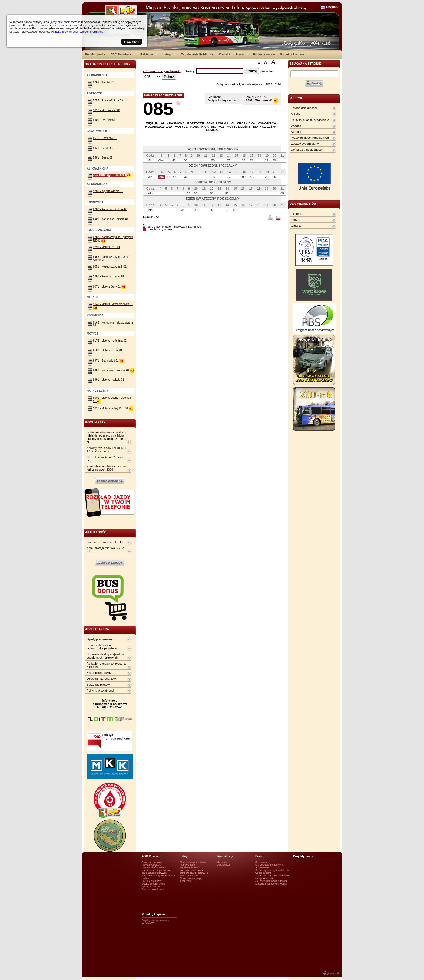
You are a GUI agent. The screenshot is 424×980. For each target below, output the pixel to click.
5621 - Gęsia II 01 (104, 148)
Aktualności (224, 865)
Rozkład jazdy (95, 54)
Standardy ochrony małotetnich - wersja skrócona (273, 877)
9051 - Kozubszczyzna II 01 (110, 267)
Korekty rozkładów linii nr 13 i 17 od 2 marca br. (106, 450)
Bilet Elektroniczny (99, 673)
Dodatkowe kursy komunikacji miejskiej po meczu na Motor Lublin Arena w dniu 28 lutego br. (106, 437)
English (332, 7)
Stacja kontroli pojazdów (193, 862)
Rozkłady (222, 862)
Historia (296, 214)
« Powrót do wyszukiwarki (162, 71)
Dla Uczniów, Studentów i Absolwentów (269, 866)
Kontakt (224, 54)
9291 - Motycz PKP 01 (107, 247)
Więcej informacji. (91, 32)
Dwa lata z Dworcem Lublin (105, 542)
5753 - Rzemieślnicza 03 (108, 100)
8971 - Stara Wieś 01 (108, 361)
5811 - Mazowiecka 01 (107, 110)
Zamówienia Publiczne (197, 54)
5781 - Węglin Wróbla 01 (108, 191)
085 (158, 109)
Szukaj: (190, 71)
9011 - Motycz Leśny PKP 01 (113, 408)
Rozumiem (132, 42)
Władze (296, 126)
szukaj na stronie (305, 64)
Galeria (296, 226)
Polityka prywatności (100, 691)
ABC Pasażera (122, 54)
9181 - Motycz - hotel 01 (108, 350)
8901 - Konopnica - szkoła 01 (111, 219)
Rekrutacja (261, 862)
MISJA (295, 114)
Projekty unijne (264, 54)
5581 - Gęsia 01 (103, 158)
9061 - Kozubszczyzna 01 (109, 276)
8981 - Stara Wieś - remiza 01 (114, 370)
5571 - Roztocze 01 (105, 138)
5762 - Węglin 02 (103, 82)
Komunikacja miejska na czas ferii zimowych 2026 (106, 468)
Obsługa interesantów (101, 679)
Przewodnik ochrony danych (310, 138)
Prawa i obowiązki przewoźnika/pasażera (102, 647)
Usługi (168, 54)
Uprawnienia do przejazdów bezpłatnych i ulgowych (105, 656)
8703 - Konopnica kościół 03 (110, 209)
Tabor (295, 220)
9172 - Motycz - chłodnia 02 (110, 341)
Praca (241, 54)
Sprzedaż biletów (98, 685)
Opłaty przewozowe (100, 639)
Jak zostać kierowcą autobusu (271, 881)
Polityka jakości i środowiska (310, 120)
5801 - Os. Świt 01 (104, 120)
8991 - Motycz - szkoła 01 (109, 380)
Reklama (148, 54)
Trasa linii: (267, 71)
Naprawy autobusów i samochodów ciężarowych (194, 872)
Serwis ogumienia (189, 876)
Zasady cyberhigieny (305, 144)
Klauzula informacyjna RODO (271, 884)
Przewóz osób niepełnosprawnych (190, 866)
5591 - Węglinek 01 (262, 100)
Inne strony (225, 856)
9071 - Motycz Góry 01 (109, 287)
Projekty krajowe (293, 54)
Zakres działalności (304, 108)
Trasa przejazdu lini (108, 64)
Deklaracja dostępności (307, 150)
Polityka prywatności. (65, 32)
